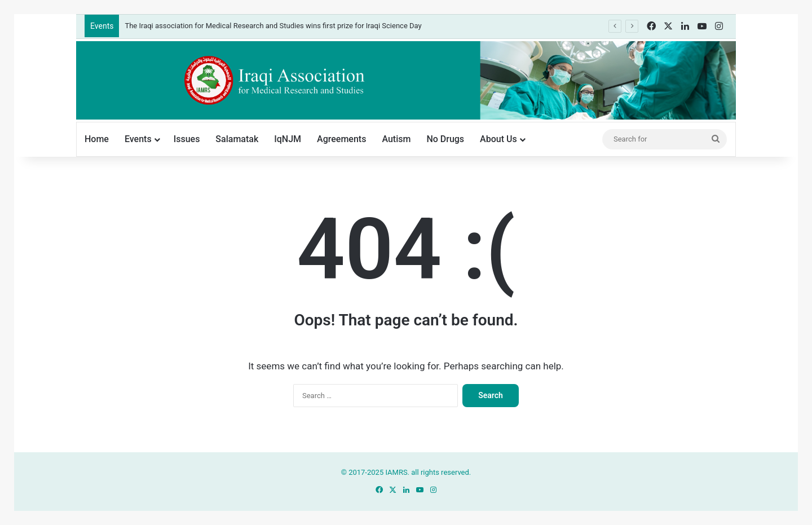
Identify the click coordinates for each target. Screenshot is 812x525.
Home (97, 139)
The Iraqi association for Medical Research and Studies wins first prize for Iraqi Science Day (273, 26)
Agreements (341, 139)
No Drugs (445, 139)
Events (138, 139)
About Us (498, 139)
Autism (396, 139)
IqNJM (288, 139)
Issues (187, 139)
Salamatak (237, 139)
